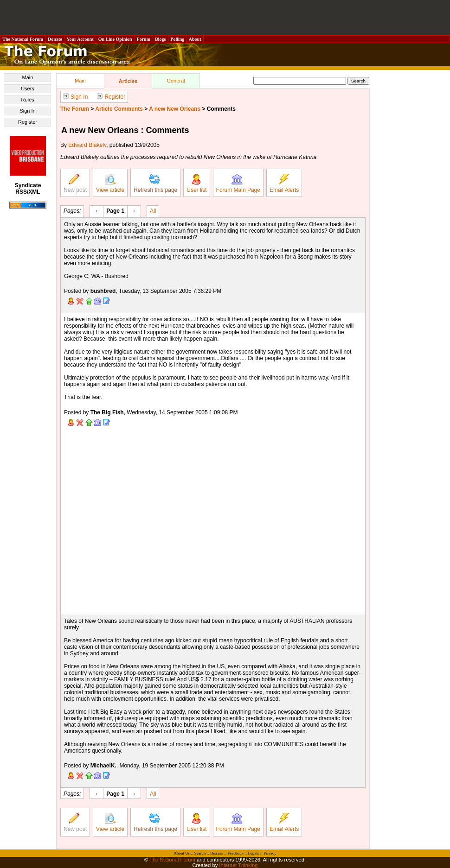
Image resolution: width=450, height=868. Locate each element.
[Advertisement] (225, 18)
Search (200, 853)
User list (196, 184)
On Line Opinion (115, 39)
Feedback (235, 853)
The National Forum (23, 39)
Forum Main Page (238, 184)
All (153, 210)
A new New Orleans (175, 109)
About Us (182, 853)
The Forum (75, 109)
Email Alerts (284, 184)
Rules (27, 100)
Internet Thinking (238, 865)
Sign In (27, 111)
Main (28, 77)
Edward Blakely (87, 145)
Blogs (161, 39)
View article (110, 184)
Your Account (80, 39)
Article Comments (119, 109)
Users (28, 89)
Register (28, 122)
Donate (55, 39)
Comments (221, 109)
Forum (143, 39)
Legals (253, 853)
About (195, 39)
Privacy (270, 853)
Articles (128, 81)
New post (75, 184)
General (176, 81)
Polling (177, 39)
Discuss (217, 853)
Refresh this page (155, 184)
